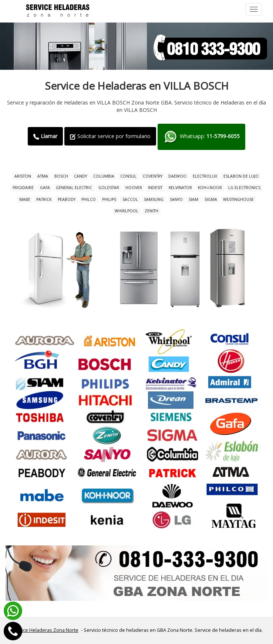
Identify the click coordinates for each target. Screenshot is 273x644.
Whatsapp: (201, 137)
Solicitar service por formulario (110, 136)
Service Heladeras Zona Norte (45, 630)
